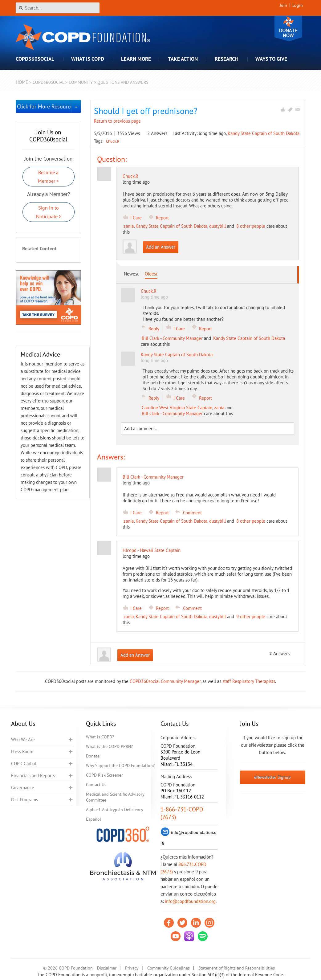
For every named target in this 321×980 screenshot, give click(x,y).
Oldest (151, 274)
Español (93, 819)
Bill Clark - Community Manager (172, 338)
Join (283, 5)
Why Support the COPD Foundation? (120, 766)
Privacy (132, 968)
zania (129, 226)
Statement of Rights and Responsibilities (237, 968)
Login (298, 5)
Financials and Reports (33, 776)
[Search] (58, 8)
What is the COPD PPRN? (109, 746)
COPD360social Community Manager (165, 681)
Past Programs (24, 800)
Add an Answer (161, 247)
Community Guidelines (169, 968)
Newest (131, 274)
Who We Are (23, 739)
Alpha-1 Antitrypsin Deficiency (115, 810)
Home (22, 82)
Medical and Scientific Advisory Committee (115, 797)
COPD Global (24, 764)
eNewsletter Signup (272, 777)
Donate (288, 29)
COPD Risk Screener (104, 775)
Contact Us (96, 785)
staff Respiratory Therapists (249, 681)
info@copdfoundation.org (190, 901)
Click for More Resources (44, 106)
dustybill (217, 226)
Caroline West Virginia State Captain (177, 408)
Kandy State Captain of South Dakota (264, 133)
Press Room (22, 751)
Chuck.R (113, 141)
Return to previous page (117, 121)
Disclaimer (107, 968)
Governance (23, 788)
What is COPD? (100, 737)
